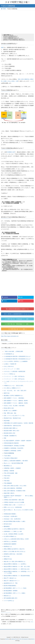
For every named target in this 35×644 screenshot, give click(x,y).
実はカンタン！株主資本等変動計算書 (13, 463)
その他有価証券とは (9, 354)
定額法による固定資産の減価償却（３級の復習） (16, 461)
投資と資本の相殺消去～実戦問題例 (13, 488)
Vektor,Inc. (33, 639)
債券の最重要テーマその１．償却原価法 (14, 398)
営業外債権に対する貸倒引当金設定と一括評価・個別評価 (18, 423)
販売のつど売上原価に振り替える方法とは (15, 551)
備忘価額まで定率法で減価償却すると (13, 396)
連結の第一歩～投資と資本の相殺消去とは (15, 562)
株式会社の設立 (8, 524)
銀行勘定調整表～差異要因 (11, 591)
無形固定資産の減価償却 (10, 544)
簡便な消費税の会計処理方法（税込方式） (15, 549)
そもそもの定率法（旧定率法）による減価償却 (16, 361)
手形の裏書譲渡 (8, 483)
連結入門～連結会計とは (10, 578)
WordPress (7, 639)
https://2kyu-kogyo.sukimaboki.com (10, 336)
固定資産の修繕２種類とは (11, 428)
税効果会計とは (8, 546)
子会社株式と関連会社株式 (11, 458)
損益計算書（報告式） (9, 493)
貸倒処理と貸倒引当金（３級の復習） (13, 554)
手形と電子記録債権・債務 (11, 473)
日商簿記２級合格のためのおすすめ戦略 (14, 502)
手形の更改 (7, 481)
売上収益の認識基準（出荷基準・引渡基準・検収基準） (18, 441)
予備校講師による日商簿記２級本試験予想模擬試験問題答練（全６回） (17, 344)
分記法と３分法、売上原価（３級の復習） (15, 406)
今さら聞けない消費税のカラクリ (12, 388)
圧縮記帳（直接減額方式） (11, 436)
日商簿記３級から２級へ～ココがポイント (15, 505)
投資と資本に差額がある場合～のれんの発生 (15, 486)
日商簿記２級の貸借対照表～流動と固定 (14, 500)
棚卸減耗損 (7, 526)
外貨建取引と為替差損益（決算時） (13, 451)
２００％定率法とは (9, 601)
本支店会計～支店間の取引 (11, 516)
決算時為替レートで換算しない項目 (13, 531)
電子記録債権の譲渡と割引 (11, 598)
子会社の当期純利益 (9, 453)
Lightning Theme (14, 639)
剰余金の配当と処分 (9, 408)
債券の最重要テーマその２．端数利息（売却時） (16, 403)
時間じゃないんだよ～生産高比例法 (13, 507)
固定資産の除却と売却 (9, 433)
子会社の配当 (7, 456)
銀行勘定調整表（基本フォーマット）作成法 (15, 588)
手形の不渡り (7, 476)
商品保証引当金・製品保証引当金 (12, 418)
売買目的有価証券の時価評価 (11, 443)
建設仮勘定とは (8, 466)
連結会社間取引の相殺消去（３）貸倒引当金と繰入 (17, 569)
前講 (2, 47)
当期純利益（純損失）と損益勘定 (12, 468)
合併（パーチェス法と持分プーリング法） (15, 416)
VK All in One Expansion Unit (24, 639)
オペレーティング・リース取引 (12, 369)
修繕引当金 (7, 393)
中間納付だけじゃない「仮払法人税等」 (14, 386)
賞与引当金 (7, 556)
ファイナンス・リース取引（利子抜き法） (15, 376)
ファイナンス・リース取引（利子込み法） (15, 379)
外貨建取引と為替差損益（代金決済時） (14, 448)
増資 (5, 438)
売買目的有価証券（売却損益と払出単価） (15, 446)
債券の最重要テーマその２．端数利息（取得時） (16, 401)
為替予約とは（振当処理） (11, 541)
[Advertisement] (17, 21)
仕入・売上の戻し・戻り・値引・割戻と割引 (15, 391)
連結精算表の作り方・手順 (11, 583)
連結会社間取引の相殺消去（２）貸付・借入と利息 (17, 566)
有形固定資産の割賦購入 (10, 514)
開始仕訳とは (7, 596)
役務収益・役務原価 (9, 471)
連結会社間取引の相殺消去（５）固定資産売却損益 (17, 576)
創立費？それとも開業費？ (11, 411)
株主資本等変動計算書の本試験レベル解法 (15, 521)
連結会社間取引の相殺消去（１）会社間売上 (15, 564)
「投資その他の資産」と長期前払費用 (13, 351)
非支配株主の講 (11, 152)
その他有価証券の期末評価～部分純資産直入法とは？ (17, 359)
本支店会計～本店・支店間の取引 (12, 519)
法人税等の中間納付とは (10, 536)
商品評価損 (7, 421)
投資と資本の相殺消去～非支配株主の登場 (15, 491)
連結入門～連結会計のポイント (12, 581)
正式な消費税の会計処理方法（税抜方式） (15, 529)
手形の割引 (7, 478)
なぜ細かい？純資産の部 (10, 364)
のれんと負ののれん (9, 366)
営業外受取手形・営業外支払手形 (12, 426)
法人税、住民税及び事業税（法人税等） (14, 534)
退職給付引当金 (8, 559)
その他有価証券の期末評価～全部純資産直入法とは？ (17, 356)
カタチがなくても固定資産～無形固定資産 (15, 371)
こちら (32, 622)
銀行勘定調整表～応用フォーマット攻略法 (15, 593)
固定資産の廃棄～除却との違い (12, 431)
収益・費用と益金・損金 (10, 413)
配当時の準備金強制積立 (10, 586)
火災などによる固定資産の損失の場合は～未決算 (16, 539)
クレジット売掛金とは (9, 374)
